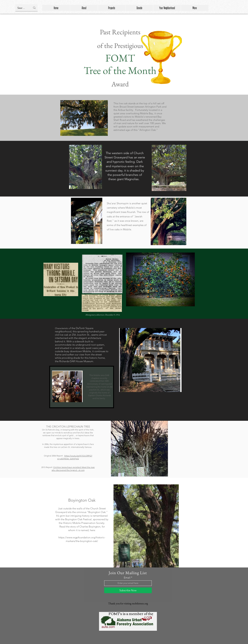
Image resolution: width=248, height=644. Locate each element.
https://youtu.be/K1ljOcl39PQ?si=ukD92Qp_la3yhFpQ (75, 457)
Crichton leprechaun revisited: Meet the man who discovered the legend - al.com (73, 469)
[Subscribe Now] (128, 590)
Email (127, 578)
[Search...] (22, 8)
